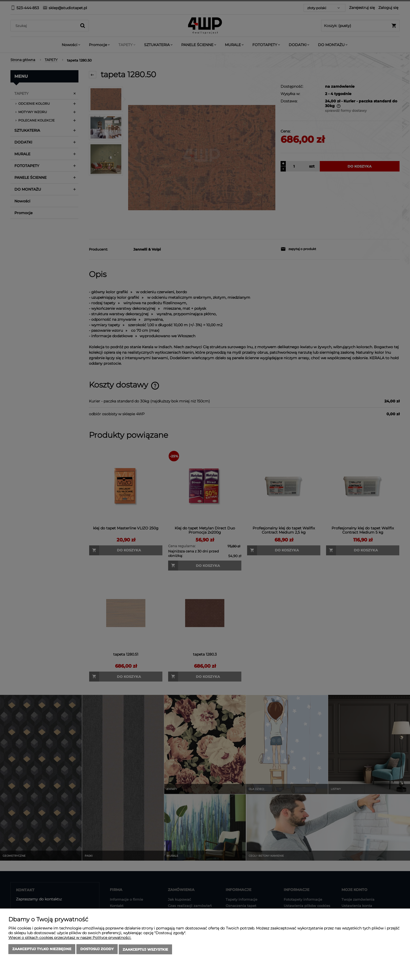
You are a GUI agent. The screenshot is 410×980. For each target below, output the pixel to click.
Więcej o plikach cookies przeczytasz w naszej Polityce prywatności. (70, 938)
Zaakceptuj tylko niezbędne (42, 950)
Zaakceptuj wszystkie (145, 950)
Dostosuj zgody (97, 950)
